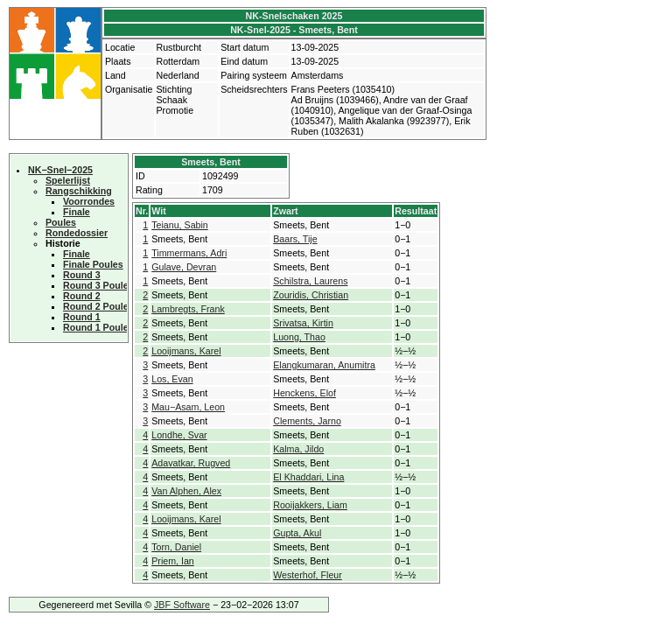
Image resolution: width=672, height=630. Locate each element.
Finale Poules (93, 264)
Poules (61, 222)
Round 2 (82, 296)
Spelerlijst (68, 180)
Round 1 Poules (98, 327)
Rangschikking (79, 191)
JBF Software (182, 605)
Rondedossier (77, 233)
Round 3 (82, 275)
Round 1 (82, 317)
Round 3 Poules (98, 285)
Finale (77, 212)
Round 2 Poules (98, 306)
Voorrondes (89, 201)
